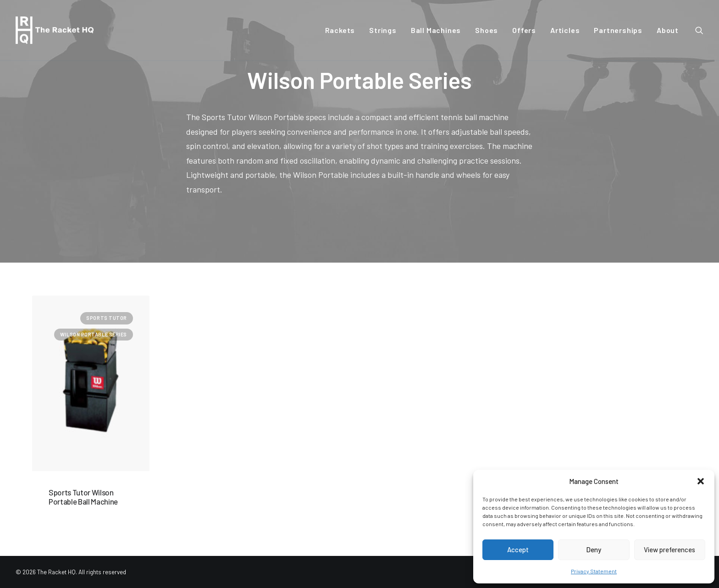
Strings (383, 30)
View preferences (669, 550)
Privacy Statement (594, 571)
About (668, 30)
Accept (518, 550)
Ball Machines (436, 30)
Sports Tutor (107, 318)
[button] (701, 481)
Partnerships (618, 30)
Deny (594, 550)
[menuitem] (340, 30)
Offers (524, 30)
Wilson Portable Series (94, 334)
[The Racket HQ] (55, 30)
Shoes (487, 30)
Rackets (340, 30)
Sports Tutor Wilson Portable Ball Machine (83, 497)
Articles (565, 30)
